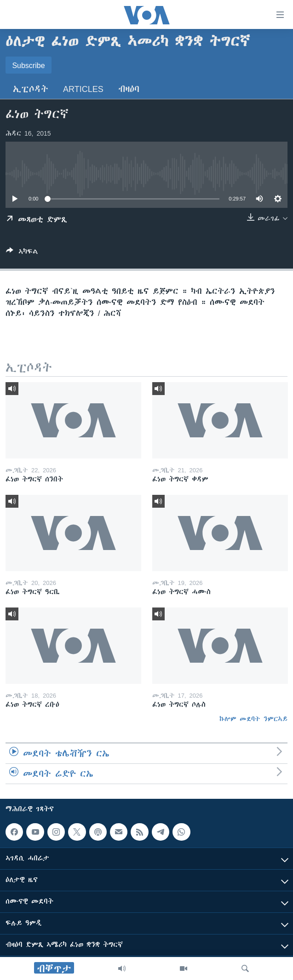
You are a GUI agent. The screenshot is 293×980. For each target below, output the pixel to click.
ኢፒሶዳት (31, 89)
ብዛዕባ (129, 89)
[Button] (22, 253)
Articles (83, 89)
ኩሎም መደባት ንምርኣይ (253, 719)
